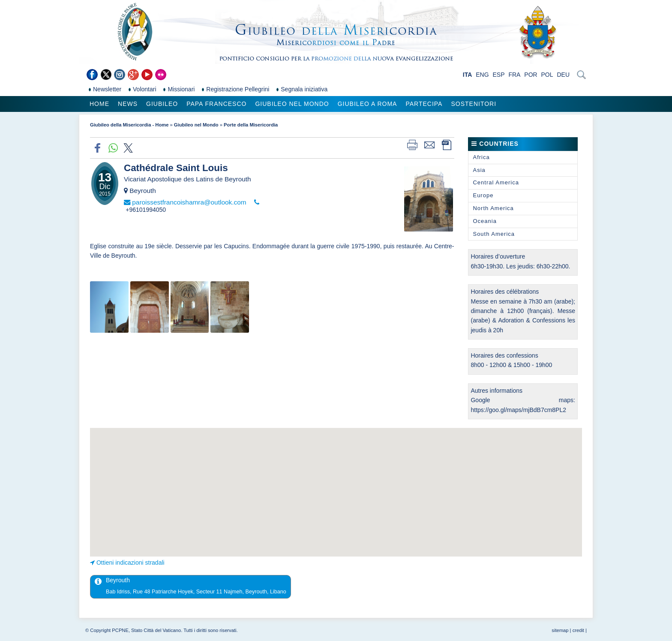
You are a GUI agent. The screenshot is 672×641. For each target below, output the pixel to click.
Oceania (484, 221)
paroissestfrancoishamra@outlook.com (189, 202)
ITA (468, 75)
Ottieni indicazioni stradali (130, 563)
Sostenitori (474, 104)
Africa (481, 157)
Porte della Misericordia (251, 125)
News (128, 104)
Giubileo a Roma (367, 104)
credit (578, 630)
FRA (514, 75)
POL (547, 75)
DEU (563, 75)
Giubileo (162, 104)
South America (494, 234)
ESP (499, 75)
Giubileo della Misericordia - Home (129, 125)
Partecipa (424, 104)
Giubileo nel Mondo (292, 104)
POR (531, 75)
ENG (482, 75)
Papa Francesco (216, 104)
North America (493, 208)
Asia (479, 170)
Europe (483, 195)
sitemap (560, 630)
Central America (496, 182)
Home (99, 104)
